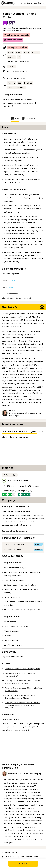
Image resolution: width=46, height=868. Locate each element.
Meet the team (11, 36)
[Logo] (8, 3)
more (17, 505)
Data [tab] (37, 412)
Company (27, 111)
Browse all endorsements (13, 512)
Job (16, 111)
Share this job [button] (9, 821)
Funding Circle (32, 14)
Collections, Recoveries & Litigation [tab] (18, 413)
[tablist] (23, 412)
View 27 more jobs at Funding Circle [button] (18, 825)
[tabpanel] (23, 430)
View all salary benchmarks (14, 288)
